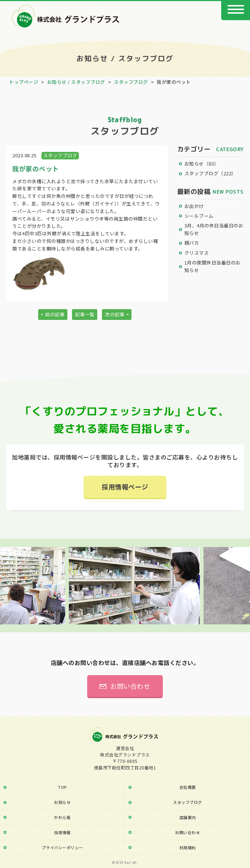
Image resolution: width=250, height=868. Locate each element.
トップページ (24, 82)
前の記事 (55, 314)
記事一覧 (85, 314)
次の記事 (115, 314)
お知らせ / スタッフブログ (76, 82)
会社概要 (188, 787)
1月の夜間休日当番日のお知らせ (213, 266)
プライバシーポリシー (62, 847)
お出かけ (194, 206)
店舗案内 (188, 817)
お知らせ (202, 164)
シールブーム (199, 216)
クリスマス (197, 253)
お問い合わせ (130, 686)
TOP (62, 787)
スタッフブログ (131, 82)
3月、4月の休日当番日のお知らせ (214, 229)
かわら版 (62, 817)
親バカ (192, 243)
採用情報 (62, 832)
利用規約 (188, 847)
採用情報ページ (125, 487)
